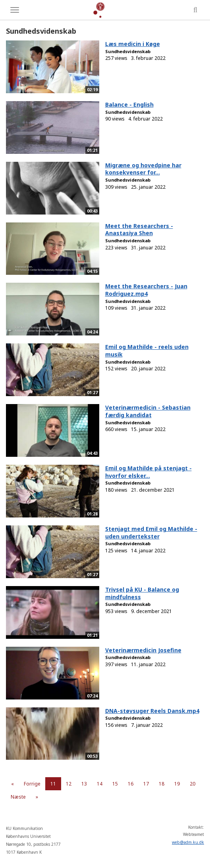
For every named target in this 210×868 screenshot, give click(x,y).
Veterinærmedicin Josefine (143, 650)
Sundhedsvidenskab (128, 51)
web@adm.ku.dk (188, 842)
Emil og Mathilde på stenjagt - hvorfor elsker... (148, 472)
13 (84, 784)
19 (177, 784)
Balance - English (129, 104)
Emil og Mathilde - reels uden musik (147, 351)
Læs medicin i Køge (133, 44)
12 (69, 784)
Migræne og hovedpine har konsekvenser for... (143, 169)
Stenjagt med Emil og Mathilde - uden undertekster (151, 533)
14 (100, 784)
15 (115, 784)
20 (193, 784)
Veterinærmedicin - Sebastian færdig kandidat (148, 411)
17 (146, 784)
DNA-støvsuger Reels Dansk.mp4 (152, 711)
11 (53, 784)
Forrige (32, 784)
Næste (18, 797)
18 (162, 784)
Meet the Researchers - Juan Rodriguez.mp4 (146, 290)
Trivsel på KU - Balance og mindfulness (142, 593)
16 (131, 784)
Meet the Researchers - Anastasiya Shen (139, 230)
